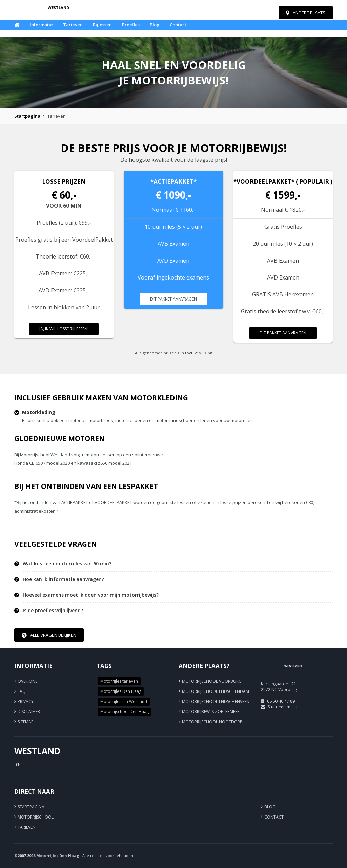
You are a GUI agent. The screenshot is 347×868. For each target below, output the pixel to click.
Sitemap (26, 722)
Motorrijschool (36, 817)
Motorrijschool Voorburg (212, 681)
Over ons (27, 681)
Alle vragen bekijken (49, 635)
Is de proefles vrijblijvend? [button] (53, 611)
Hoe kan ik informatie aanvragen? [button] (63, 579)
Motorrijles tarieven (119, 681)
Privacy (26, 701)
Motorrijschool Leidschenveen (216, 701)
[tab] (178, 564)
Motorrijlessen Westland (124, 701)
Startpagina (27, 116)
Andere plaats (306, 13)
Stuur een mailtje (284, 707)
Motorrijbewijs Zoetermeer (211, 712)
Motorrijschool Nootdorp (212, 722)
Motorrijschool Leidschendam (216, 691)
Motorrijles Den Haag (121, 691)
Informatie (41, 25)
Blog (155, 25)
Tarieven (73, 25)
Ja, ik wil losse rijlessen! (64, 329)
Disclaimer (29, 712)
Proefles (131, 25)
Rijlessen (102, 25)
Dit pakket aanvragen (173, 299)
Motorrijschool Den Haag (125, 712)
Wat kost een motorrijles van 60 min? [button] (67, 564)
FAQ (22, 691)
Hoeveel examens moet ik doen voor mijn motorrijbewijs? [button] (91, 595)
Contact (178, 25)
